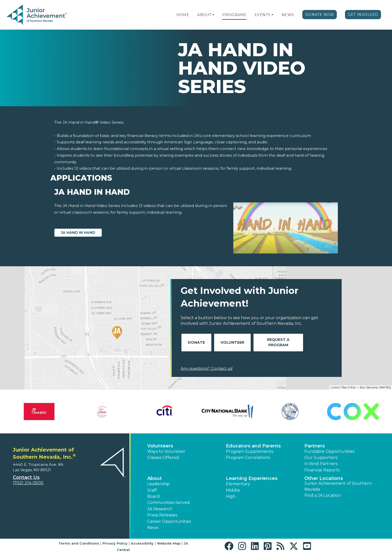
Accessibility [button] (142, 543)
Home (183, 15)
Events (262, 15)
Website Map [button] (169, 543)
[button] (213, 15)
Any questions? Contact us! (207, 368)
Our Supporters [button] (321, 458)
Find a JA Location (323, 495)
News (288, 15)
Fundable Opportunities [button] (329, 451)
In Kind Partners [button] (321, 464)
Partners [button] (315, 446)
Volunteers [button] (160, 446)
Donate (196, 342)
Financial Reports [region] (322, 470)
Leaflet (335, 387)
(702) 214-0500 (28, 483)
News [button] (153, 528)
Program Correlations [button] (248, 458)
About (204, 15)
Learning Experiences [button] (252, 478)
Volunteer (232, 342)
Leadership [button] (158, 484)
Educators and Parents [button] (253, 446)
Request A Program (278, 342)
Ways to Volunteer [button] (166, 451)
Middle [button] (233, 490)
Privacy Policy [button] (115, 543)
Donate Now (320, 15)
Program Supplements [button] (250, 451)
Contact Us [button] (26, 477)
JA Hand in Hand (78, 233)
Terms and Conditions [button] (79, 543)
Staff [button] (152, 490)
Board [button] (153, 496)
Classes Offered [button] (163, 458)
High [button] (231, 496)
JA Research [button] (160, 509)
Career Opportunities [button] (169, 521)
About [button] (154, 478)
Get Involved (363, 15)
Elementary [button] (238, 484)
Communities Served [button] (169, 503)
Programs (234, 15)
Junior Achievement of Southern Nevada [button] (338, 486)
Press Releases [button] (162, 515)
